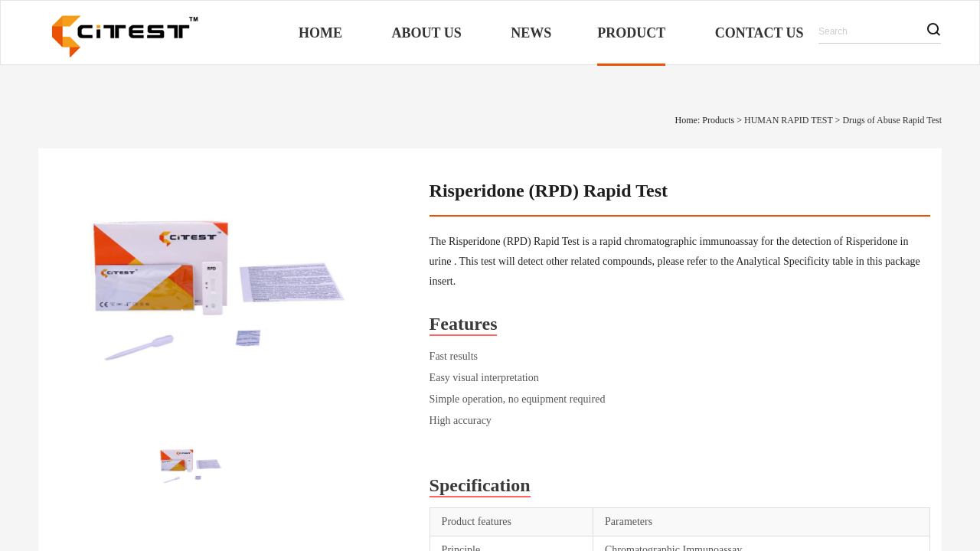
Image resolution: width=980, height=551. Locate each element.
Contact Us (759, 33)
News (531, 33)
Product (631, 33)
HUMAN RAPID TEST (789, 120)
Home (320, 33)
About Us (427, 33)
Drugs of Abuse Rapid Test (892, 120)
